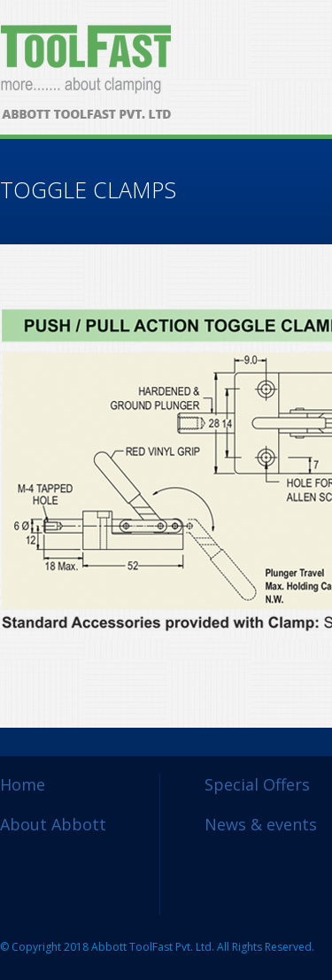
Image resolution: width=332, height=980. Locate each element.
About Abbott (53, 824)
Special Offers (257, 784)
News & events (261, 824)
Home (23, 784)
